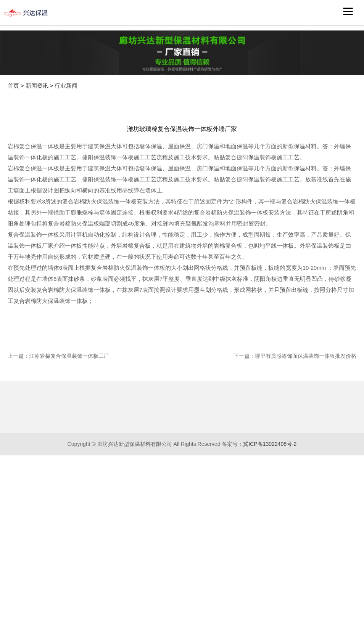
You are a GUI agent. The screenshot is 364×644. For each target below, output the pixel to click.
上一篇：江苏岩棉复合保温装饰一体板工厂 (58, 420)
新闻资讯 (37, 86)
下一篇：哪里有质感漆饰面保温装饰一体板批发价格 (295, 420)
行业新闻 (66, 86)
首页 (13, 86)
